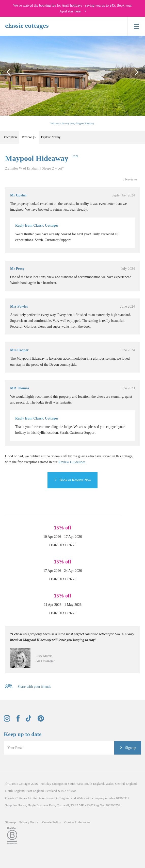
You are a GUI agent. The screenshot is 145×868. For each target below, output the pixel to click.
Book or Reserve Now (76, 480)
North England (15, 791)
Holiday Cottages (52, 784)
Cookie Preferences (77, 822)
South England (94, 784)
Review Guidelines (72, 462)
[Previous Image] (9, 72)
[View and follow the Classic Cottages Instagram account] (7, 720)
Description (10, 137)
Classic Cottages (19, 784)
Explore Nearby (51, 137)
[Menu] (136, 26)
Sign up (131, 748)
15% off (62, 528)
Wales (110, 784)
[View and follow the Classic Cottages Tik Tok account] (29, 720)
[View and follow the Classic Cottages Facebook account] (18, 720)
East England (35, 791)
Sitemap (11, 822)
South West (75, 784)
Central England (126, 784)
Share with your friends (34, 687)
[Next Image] (136, 72)
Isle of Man (69, 791)
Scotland (51, 791)
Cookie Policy (52, 822)
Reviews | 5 (29, 137)
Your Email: (16, 748)
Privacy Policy (29, 822)
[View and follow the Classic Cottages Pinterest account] (41, 720)
